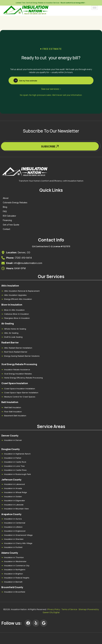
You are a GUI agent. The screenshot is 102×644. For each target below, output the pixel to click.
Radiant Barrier (10, 343)
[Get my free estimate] (16, 80)
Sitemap (82, 609)
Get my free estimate (28, 81)
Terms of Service (69, 609)
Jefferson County (11, 480)
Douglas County (11, 449)
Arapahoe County (11, 514)
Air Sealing (8, 324)
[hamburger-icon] (95, 8)
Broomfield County (12, 587)
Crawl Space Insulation (15, 383)
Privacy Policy (54, 609)
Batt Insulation (10, 402)
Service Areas (51, 426)
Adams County (10, 553)
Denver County (10, 436)
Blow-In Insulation (12, 305)
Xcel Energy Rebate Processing (19, 364)
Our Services (51, 276)
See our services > (51, 89)
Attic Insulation (10, 286)
